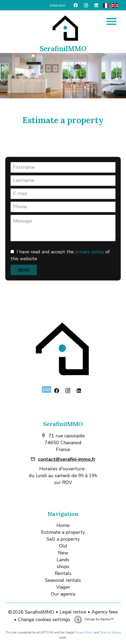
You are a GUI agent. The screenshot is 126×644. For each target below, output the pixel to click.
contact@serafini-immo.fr (67, 459)
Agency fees (105, 612)
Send (24, 270)
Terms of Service (110, 633)
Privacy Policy (84, 633)
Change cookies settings (44, 619)
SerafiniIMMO (63, 424)
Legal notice (73, 612)
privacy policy (90, 252)
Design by (99, 619)
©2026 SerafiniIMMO (31, 612)
